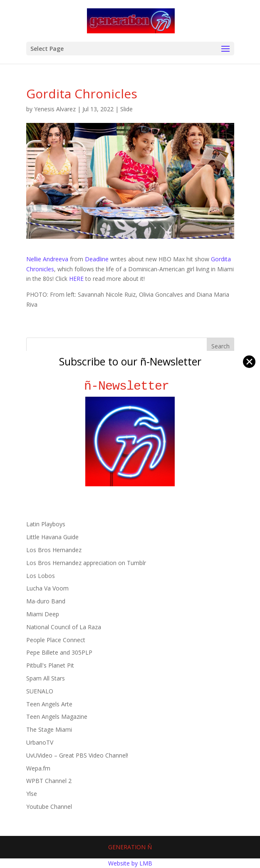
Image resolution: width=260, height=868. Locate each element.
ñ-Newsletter (130, 386)
